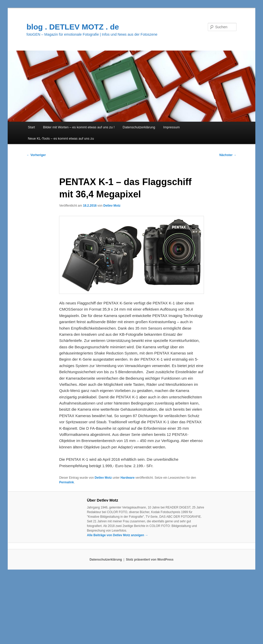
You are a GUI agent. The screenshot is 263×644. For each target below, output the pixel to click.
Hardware (128, 478)
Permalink (66, 482)
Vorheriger (36, 155)
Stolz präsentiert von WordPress (150, 560)
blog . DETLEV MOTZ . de (73, 27)
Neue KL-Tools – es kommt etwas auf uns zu (61, 138)
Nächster (228, 155)
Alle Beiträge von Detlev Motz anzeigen (117, 535)
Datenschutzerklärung (139, 127)
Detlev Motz (112, 206)
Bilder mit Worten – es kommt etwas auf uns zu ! (79, 127)
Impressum (172, 127)
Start (31, 127)
